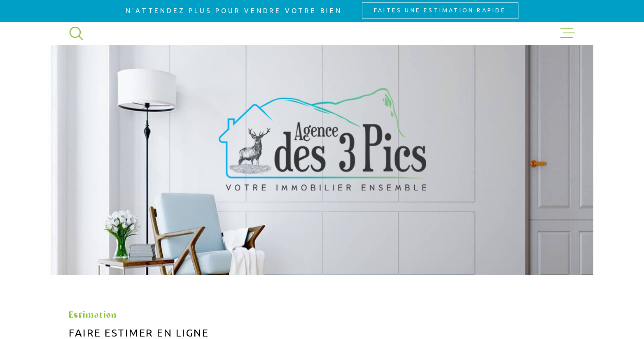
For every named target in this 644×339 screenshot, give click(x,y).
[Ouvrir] (76, 33)
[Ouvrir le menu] (568, 33)
